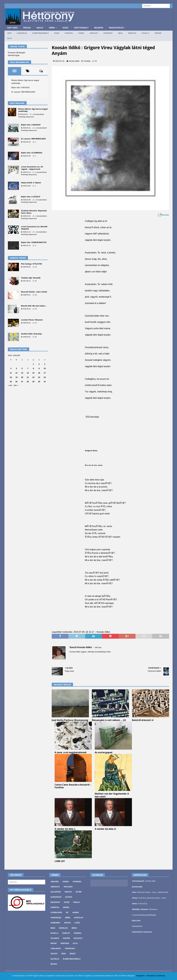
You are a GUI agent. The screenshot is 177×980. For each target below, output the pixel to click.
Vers (9, 33)
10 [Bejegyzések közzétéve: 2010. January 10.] (45, 368)
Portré (66, 938)
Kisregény (108, 33)
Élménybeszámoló (41, 33)
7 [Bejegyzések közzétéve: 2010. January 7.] (28, 368)
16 (36, 267)
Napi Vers (12, 28)
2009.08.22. (27, 337)
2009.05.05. (27, 267)
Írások (27, 28)
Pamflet (66, 933)
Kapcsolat (136, 920)
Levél (77, 923)
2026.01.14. (27, 232)
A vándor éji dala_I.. (65, 829)
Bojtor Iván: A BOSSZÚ (20, 87)
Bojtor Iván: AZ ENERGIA (32, 153)
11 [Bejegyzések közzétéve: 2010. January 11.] (11, 373)
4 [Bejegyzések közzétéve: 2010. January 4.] (11, 368)
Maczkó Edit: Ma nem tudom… (34, 306)
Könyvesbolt (81, 28)
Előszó (69, 897)
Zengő (73, 954)
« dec (10, 385)
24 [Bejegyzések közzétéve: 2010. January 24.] (45, 377)
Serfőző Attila (150, 881)
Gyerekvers (56, 913)
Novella (145, 33)
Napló (40, 28)
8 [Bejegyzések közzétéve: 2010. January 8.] (33, 368)
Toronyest (70, 949)
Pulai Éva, (143, 898)
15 (36, 281)
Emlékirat (55, 902)
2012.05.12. (27, 281)
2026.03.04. (27, 142)
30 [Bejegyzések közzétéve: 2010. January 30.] (39, 382)
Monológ (132, 33)
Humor (81, 33)
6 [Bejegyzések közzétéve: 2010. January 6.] (22, 368)
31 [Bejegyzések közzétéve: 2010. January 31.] (45, 382)
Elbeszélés (22, 33)
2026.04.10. (24, 114)
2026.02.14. (27, 172)
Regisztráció (116, 28)
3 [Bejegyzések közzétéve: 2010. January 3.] (45, 364)
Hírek (52, 28)
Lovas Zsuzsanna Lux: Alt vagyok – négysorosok (32, 168)
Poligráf (55, 938)
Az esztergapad (104, 752)
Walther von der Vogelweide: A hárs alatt (112, 795)
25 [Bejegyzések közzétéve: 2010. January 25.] (11, 382)
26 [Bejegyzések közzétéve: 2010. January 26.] (16, 382)
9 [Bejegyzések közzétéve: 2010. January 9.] (39, 368)
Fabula (77, 902)
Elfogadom (140, 976)
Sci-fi (9, 38)
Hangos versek (18, 258)
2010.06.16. (27, 309)
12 (36, 323)
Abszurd (55, 882)
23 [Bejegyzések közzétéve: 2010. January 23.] (39, 377)
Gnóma (66, 907)
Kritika (68, 923)
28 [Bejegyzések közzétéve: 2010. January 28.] (28, 382)
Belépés (99, 28)
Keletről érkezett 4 (143, 720)
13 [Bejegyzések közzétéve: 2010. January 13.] (22, 373)
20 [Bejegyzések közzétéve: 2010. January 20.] (22, 377)
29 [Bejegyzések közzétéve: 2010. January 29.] (33, 382)
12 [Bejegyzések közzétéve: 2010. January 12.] (16, 373)
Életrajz (55, 959)
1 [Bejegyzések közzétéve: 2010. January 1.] (33, 364)
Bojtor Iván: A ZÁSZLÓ (31, 197)
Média (74, 928)
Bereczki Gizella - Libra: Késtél (34, 292)
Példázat (78, 938)
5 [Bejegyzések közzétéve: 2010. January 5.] (16, 368)
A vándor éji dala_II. (106, 829)
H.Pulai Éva (143, 904)
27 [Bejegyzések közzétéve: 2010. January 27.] (22, 382)
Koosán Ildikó (74, 61)
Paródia (158, 33)
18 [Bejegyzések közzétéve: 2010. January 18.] (11, 377)
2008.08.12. (27, 295)
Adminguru (153, 909)
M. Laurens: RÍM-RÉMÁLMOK (23, 92)
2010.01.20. (60, 61)
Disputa (68, 892)
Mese (120, 33)
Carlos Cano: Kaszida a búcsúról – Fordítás (73, 786)
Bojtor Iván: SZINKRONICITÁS (34, 242)
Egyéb (79, 892)
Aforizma (77, 882)
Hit (67, 913)
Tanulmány (56, 949)
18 (36, 295)
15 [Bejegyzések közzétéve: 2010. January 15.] (33, 373)
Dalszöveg (56, 892)
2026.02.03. (27, 216)
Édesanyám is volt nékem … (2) (109, 720)
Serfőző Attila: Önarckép (31, 334)
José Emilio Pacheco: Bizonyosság (70, 720)
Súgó (65, 28)
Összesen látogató (17, 53)
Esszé (57, 33)
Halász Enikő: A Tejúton (31, 183)
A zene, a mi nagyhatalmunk (71, 752)
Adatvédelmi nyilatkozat (156, 976)
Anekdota (55, 887)
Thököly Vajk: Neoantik (31, 278)
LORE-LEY (60, 861)
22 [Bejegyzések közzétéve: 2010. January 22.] (33, 377)
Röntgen (65, 943)
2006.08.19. (27, 323)
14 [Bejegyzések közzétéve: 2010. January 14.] (28, 373)
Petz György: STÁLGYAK (32, 264)
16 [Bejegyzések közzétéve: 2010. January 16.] (39, 373)
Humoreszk (56, 918)
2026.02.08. (27, 186)
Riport (54, 943)
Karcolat (94, 33)
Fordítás (69, 33)
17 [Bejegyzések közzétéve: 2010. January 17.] (45, 373)
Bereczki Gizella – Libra (147, 892)
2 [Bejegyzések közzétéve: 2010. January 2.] (39, 364)
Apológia (68, 887)
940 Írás (98, 647)
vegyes (54, 954)
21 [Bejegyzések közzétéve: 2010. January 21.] (28, 377)
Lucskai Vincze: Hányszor (32, 320)
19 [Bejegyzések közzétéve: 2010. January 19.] (16, 377)
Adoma (66, 882)
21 (96, 61)
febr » (16, 385)
